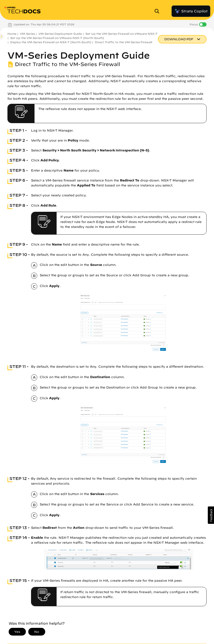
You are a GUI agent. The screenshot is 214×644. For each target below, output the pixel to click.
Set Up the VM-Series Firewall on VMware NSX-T (121, 34)
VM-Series (27, 34)
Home (12, 34)
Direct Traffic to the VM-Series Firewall (124, 42)
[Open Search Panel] (158, 11)
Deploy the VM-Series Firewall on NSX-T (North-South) (51, 42)
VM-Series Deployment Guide (60, 34)
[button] (211, 515)
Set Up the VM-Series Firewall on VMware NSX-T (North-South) (57, 38)
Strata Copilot (191, 11)
